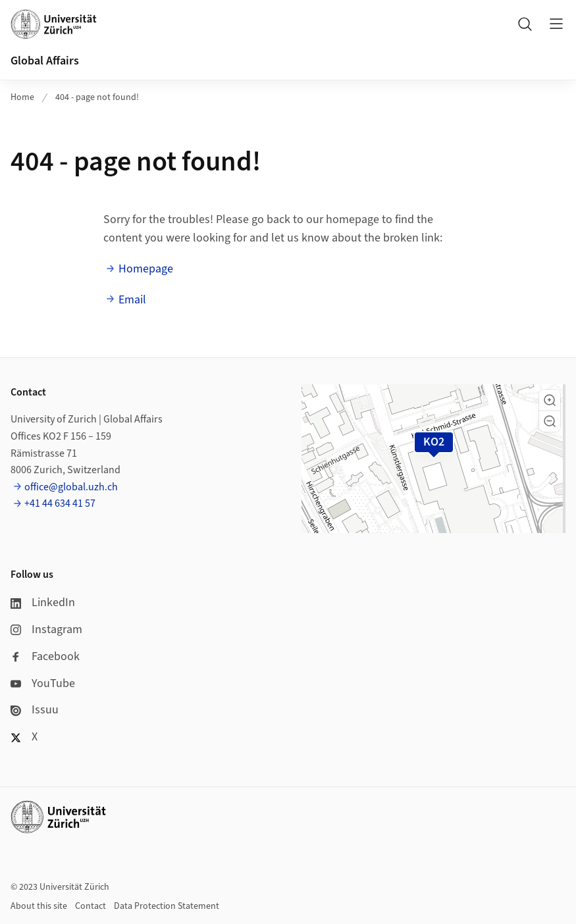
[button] (550, 400)
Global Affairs (45, 61)
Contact (91, 906)
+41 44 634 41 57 (60, 503)
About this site (39, 906)
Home (22, 97)
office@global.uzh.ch (71, 487)
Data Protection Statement (167, 906)
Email (132, 300)
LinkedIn (43, 603)
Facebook (45, 656)
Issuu (35, 710)
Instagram (46, 629)
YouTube (43, 683)
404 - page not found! (97, 97)
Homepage (146, 269)
